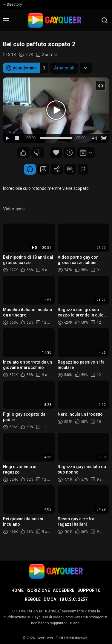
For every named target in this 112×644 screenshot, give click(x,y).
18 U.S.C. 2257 (73, 599)
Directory (12, 4)
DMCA (50, 599)
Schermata (43, 169)
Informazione (30, 169)
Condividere (57, 169)
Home (17, 590)
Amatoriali (64, 68)
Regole (33, 599)
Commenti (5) (70, 169)
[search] (105, 20)
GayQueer (45, 638)
